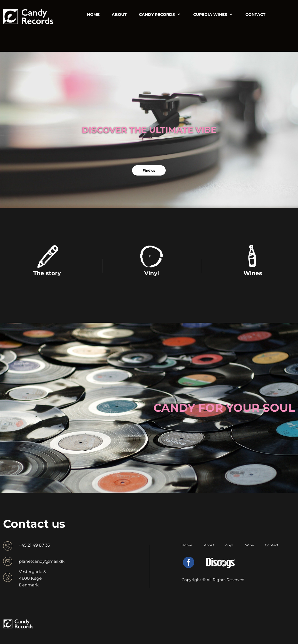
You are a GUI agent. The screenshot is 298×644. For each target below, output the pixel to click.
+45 (23, 545)
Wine (249, 545)
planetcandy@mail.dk (42, 561)
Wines (253, 273)
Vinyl (152, 273)
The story (47, 273)
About (209, 545)
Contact (272, 545)
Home (187, 545)
